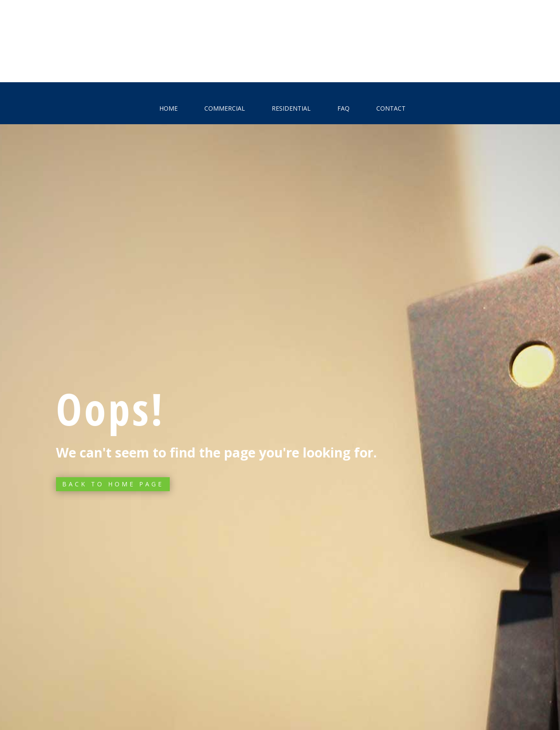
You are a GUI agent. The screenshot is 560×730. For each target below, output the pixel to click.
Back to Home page (113, 484)
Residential (291, 108)
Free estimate (97, 48)
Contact (391, 108)
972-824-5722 (451, 47)
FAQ (343, 108)
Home (168, 108)
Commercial (225, 108)
